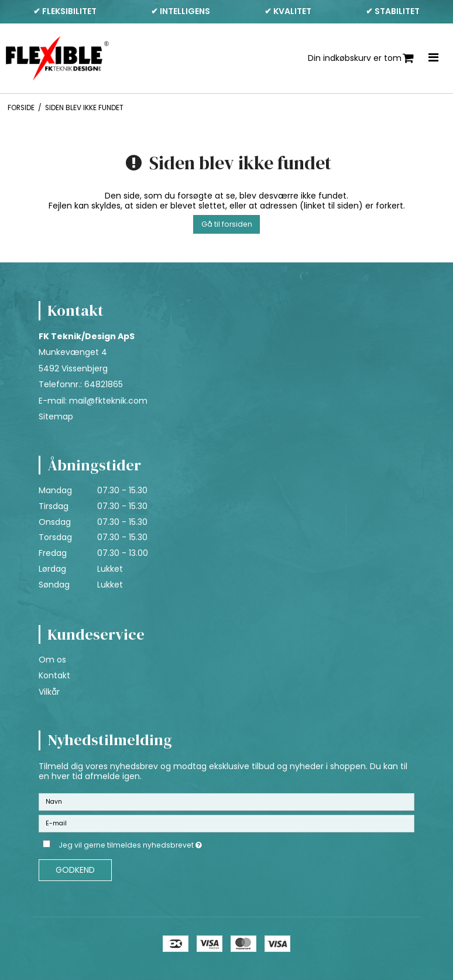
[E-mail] (227, 822)
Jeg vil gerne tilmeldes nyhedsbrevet (159, 844)
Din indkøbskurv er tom (361, 58)
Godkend (75, 870)
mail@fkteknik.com (108, 401)
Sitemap (56, 416)
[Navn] (227, 801)
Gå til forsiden (227, 224)
